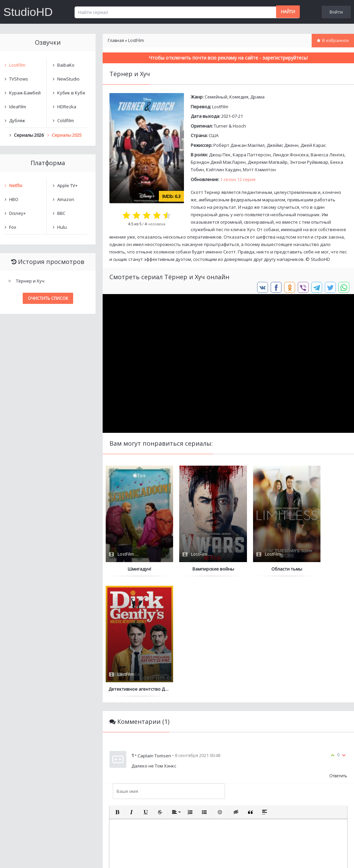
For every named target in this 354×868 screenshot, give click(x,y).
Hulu (62, 227)
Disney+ (17, 213)
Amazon (66, 199)
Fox (13, 227)
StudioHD (28, 12)
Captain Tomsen (154, 636)
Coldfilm (66, 120)
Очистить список (48, 298)
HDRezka (67, 107)
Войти (336, 12)
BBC (61, 213)
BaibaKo (66, 65)
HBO (14, 199)
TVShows (19, 79)
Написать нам (24, 856)
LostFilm (220, 107)
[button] (117, 692)
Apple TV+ (67, 185)
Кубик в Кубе (71, 93)
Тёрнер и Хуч (30, 281)
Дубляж (17, 120)
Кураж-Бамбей (25, 93)
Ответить (338, 656)
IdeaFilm (18, 107)
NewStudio (68, 79)
